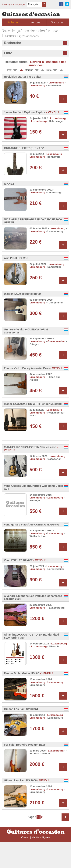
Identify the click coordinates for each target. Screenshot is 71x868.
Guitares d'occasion (31, 14)
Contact (25, 863)
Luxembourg (56, 83)
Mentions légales (41, 863)
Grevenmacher (56, 341)
